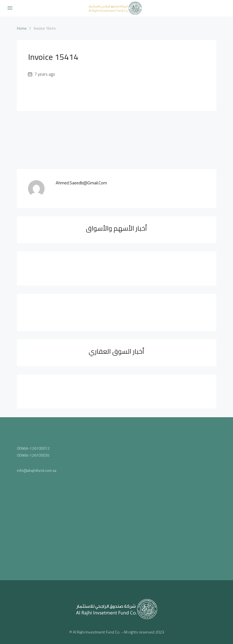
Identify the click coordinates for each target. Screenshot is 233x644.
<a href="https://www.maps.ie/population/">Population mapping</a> (169, 493)
